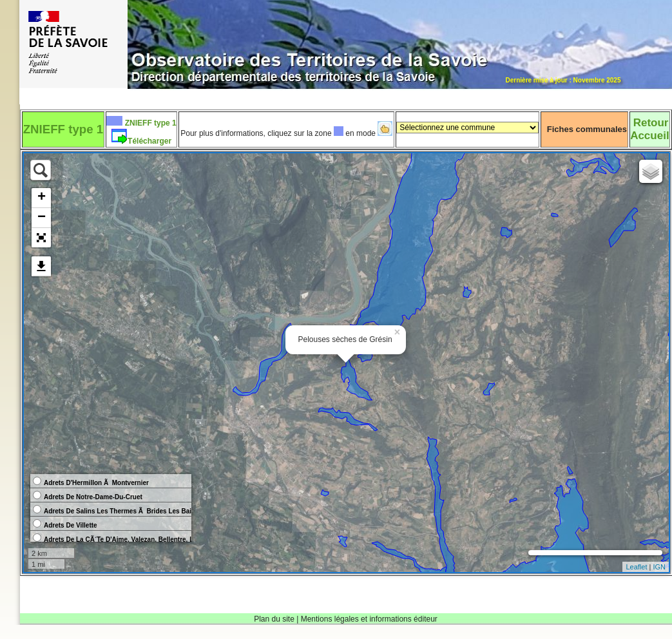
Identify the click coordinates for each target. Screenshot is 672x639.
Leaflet (636, 567)
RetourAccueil (649, 129)
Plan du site (274, 619)
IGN (659, 567)
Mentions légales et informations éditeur (369, 619)
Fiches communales (587, 129)
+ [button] (42, 198)
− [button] (42, 218)
